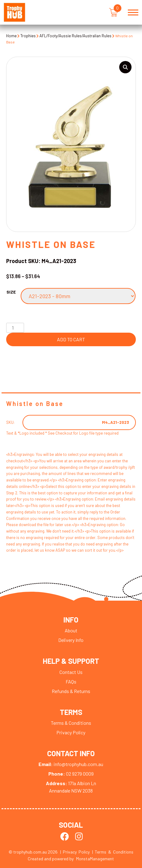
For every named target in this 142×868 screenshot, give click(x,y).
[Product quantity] (15, 328)
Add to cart (71, 339)
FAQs (71, 682)
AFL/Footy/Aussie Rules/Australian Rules (75, 36)
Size (11, 292)
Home (11, 36)
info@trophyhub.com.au (71, 765)
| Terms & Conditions (113, 852)
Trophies (28, 36)
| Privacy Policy (75, 852)
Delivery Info (71, 640)
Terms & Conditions (71, 723)
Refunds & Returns (71, 691)
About (71, 631)
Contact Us (71, 672)
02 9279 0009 (71, 774)
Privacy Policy (71, 733)
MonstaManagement (95, 859)
